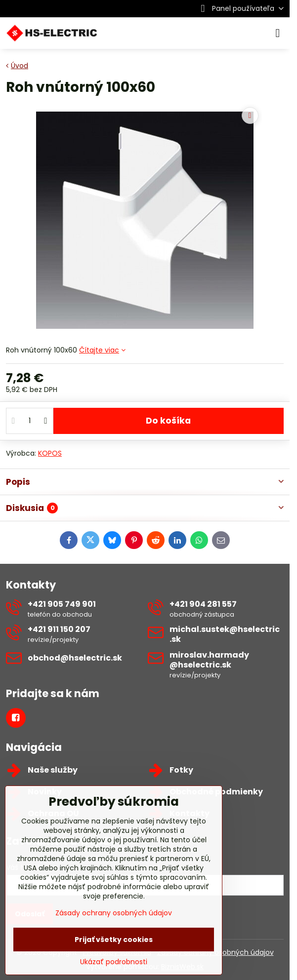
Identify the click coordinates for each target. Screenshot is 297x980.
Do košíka (168, 421)
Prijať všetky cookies (114, 940)
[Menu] (278, 33)
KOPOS (50, 453)
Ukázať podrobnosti (114, 962)
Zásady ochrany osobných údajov (114, 913)
